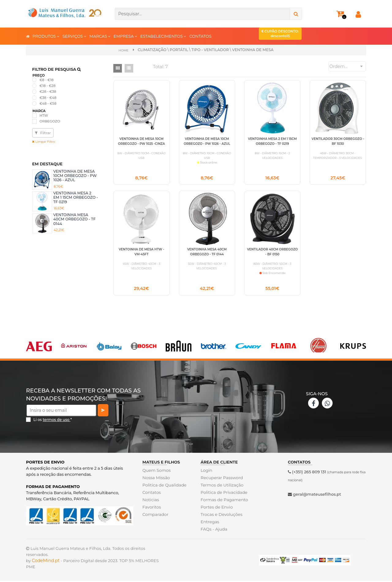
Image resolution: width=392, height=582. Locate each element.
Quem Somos (156, 471)
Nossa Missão (156, 479)
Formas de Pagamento (224, 501)
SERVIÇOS (74, 36)
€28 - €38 (48, 92)
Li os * (53, 421)
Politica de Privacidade (223, 494)
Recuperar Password (221, 479)
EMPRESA (125, 36)
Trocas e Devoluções (221, 516)
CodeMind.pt (46, 562)
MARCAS (100, 36)
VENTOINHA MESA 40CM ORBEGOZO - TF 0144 (74, 219)
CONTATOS (200, 36)
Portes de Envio (216, 508)
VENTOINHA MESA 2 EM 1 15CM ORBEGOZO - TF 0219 (76, 197)
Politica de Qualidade (164, 486)
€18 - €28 (47, 85)
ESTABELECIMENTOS (163, 36)
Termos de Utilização (221, 486)
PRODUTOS (46, 36)
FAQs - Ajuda (213, 530)
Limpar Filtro (44, 141)
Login (206, 471)
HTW (44, 115)
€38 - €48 (48, 97)
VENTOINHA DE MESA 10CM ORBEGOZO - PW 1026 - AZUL (75, 175)
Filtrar (43, 132)
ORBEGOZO (50, 121)
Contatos (151, 494)
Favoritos (151, 508)
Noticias (150, 501)
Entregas (210, 523)
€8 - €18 (47, 80)
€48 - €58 (48, 103)
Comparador (155, 516)
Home (124, 50)
